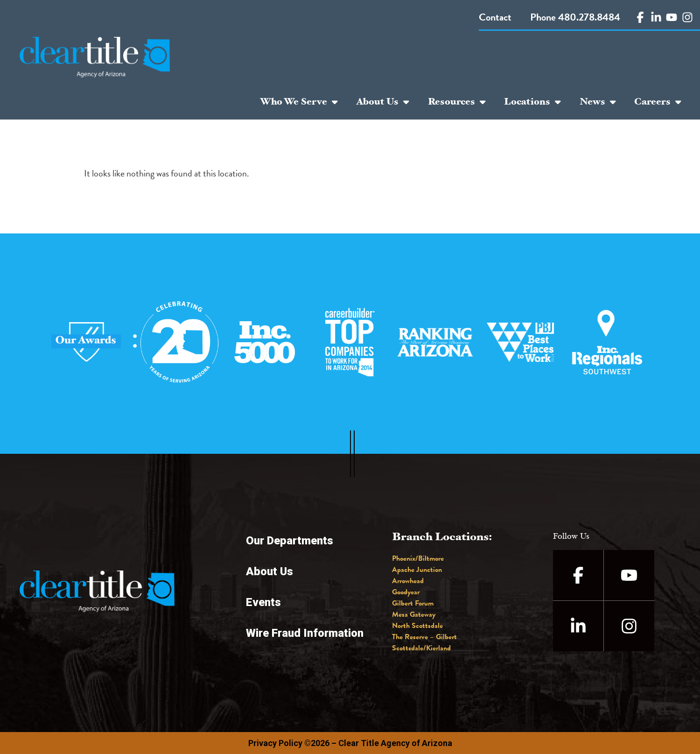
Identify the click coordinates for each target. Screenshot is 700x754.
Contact (495, 17)
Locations (532, 102)
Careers (658, 102)
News (598, 102)
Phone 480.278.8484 (575, 17)
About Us (383, 102)
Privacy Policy (275, 743)
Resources (457, 102)
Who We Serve (299, 102)
